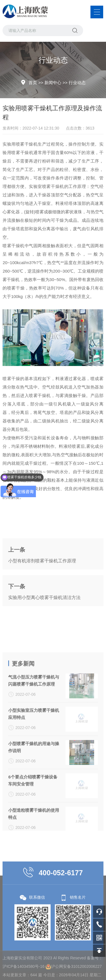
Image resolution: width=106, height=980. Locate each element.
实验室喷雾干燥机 (46, 186)
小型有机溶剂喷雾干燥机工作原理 (42, 579)
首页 (33, 83)
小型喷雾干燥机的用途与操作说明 (34, 802)
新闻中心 (53, 83)
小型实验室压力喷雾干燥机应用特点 (34, 769)
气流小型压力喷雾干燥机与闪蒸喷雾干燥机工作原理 (34, 735)
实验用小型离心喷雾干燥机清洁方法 (44, 616)
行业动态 (77, 83)
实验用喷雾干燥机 (20, 144)
